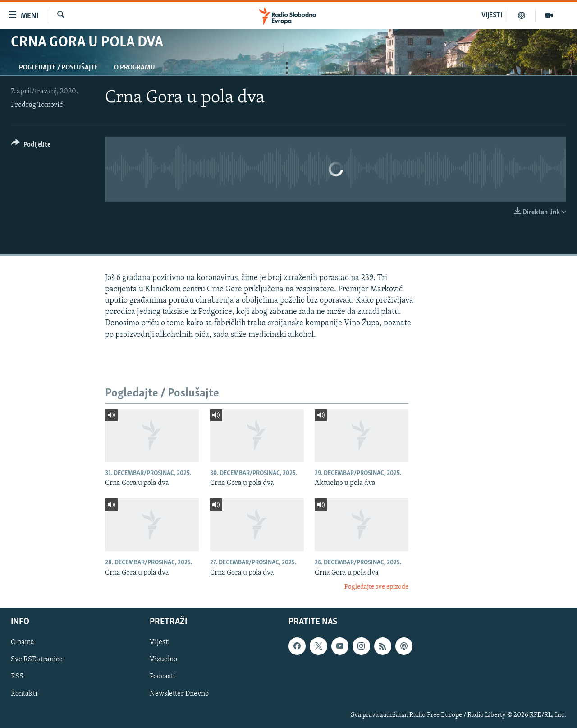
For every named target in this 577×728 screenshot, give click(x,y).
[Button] (31, 146)
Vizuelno (163, 659)
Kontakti (24, 694)
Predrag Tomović (37, 105)
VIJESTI (492, 15)
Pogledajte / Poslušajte (58, 68)
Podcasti (163, 677)
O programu (135, 68)
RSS (17, 677)
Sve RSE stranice (37, 659)
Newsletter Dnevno (179, 694)
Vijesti (160, 642)
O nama (23, 642)
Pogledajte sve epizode (376, 587)
